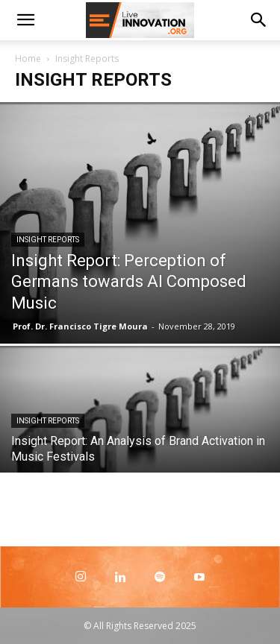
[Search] (259, 20)
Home (28, 59)
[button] (25, 20)
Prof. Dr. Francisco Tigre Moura (80, 326)
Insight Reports (48, 240)
